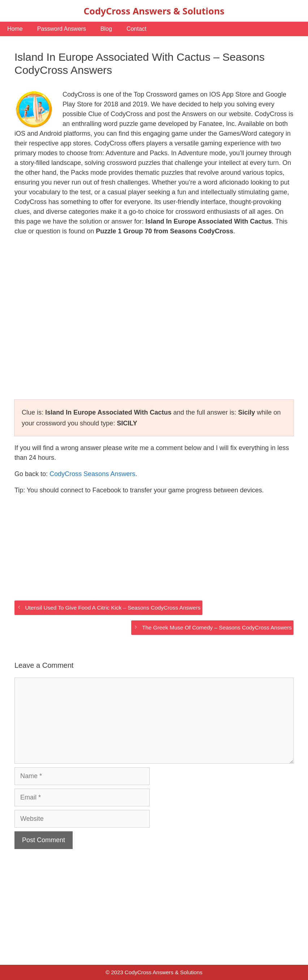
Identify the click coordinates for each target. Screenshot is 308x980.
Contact (136, 29)
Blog (106, 29)
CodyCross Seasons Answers (92, 474)
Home (15, 29)
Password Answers (62, 29)
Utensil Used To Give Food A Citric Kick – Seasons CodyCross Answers (113, 608)
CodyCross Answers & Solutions (154, 11)
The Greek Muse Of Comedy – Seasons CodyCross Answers (217, 627)
